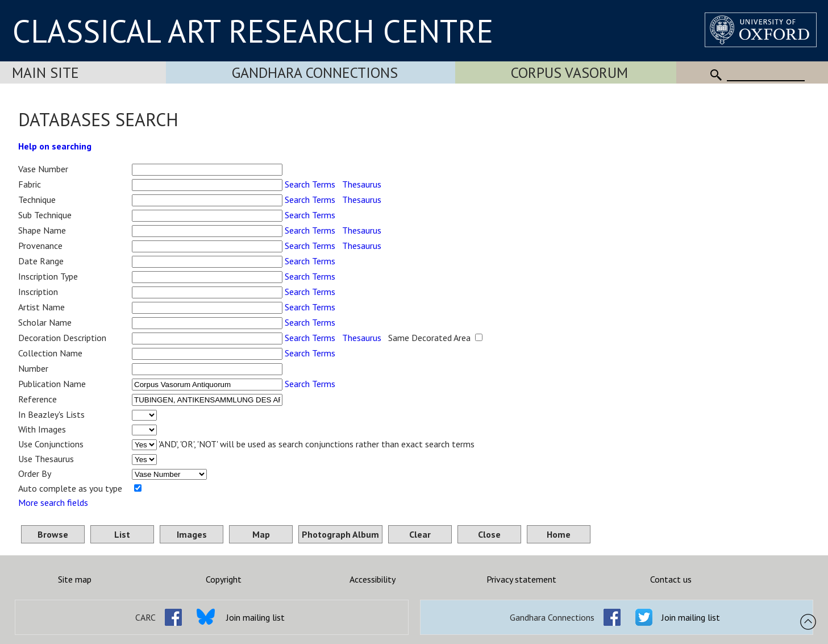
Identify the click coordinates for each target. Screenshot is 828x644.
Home (559, 534)
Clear (420, 534)
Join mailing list (255, 617)
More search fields (53, 502)
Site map (75, 579)
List (122, 534)
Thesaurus (362, 184)
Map (261, 534)
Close (489, 534)
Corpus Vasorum (569, 72)
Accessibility (373, 579)
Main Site (45, 72)
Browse (53, 534)
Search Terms (310, 184)
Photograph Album (340, 534)
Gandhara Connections (315, 72)
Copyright (224, 579)
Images (192, 534)
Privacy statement (521, 579)
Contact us (671, 579)
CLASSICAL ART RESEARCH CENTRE (253, 31)
